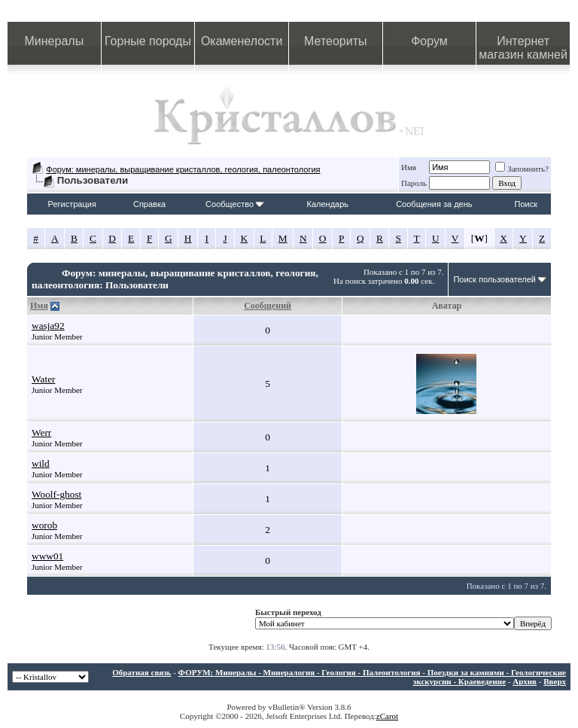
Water (44, 379)
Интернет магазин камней (523, 48)
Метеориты (335, 41)
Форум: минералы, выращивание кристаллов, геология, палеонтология (183, 169)
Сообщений (268, 306)
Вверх (555, 681)
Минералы (55, 41)
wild (41, 463)
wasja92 (48, 326)
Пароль (414, 183)
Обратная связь (141, 672)
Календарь (328, 204)
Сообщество (235, 204)
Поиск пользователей (494, 279)
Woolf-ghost (56, 494)
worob (44, 525)
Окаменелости (242, 41)
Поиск (526, 204)
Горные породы (148, 41)
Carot (389, 716)
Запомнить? (522, 169)
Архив (525, 681)
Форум (429, 41)
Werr (41, 433)
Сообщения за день (434, 204)
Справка (149, 204)
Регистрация (72, 204)
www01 (47, 556)
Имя (409, 167)
